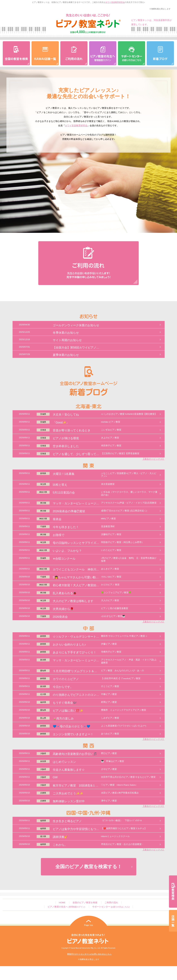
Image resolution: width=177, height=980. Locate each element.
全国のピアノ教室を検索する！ (89, 867)
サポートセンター (111, 907)
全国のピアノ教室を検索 (85, 903)
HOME (62, 903)
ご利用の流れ (111, 903)
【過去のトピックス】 (153, 459)
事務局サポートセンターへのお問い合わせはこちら (89, 954)
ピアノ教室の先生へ (66, 907)
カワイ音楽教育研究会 (115, 2)
